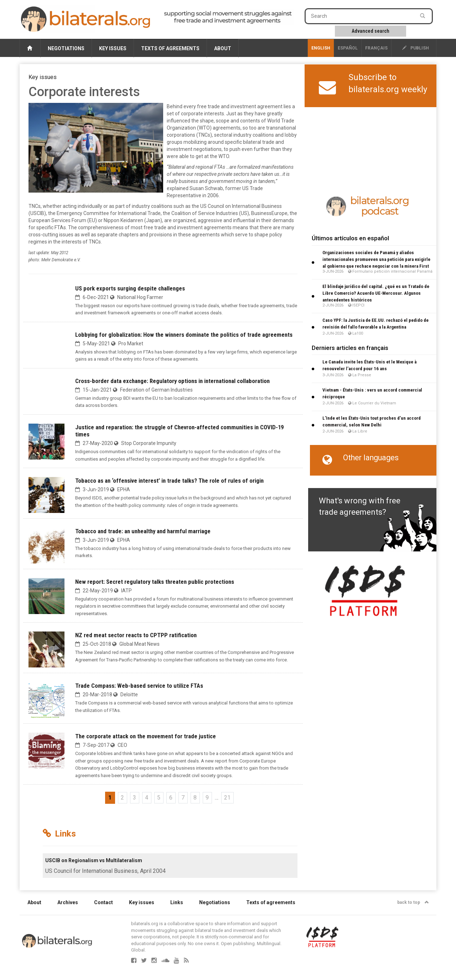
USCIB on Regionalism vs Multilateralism (94, 860)
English (321, 48)
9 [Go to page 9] (207, 798)
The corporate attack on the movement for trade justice (146, 736)
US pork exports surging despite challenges (130, 288)
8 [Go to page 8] (195, 798)
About (223, 48)
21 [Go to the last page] (227, 798)
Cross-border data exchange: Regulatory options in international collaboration (172, 381)
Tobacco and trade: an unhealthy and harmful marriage (143, 531)
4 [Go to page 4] (147, 798)
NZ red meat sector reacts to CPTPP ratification (136, 635)
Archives (68, 902)
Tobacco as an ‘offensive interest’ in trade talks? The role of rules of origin (169, 481)
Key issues (113, 48)
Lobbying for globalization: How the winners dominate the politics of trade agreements (184, 335)
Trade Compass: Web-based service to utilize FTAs (139, 686)
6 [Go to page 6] (171, 798)
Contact (103, 902)
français (376, 48)
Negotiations (66, 48)
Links (177, 902)
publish (416, 48)
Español (348, 48)
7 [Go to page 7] (183, 798)
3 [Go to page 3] (134, 798)
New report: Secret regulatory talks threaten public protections (155, 582)
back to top (413, 902)
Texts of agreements (170, 48)
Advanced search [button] (370, 31)
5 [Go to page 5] (159, 798)
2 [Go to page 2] (122, 798)
